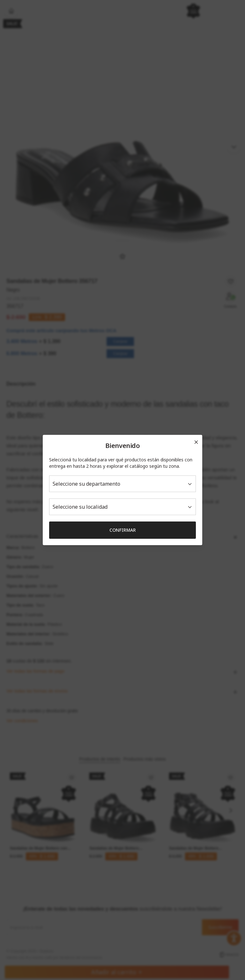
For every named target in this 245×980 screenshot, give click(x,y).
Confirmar (123, 530)
